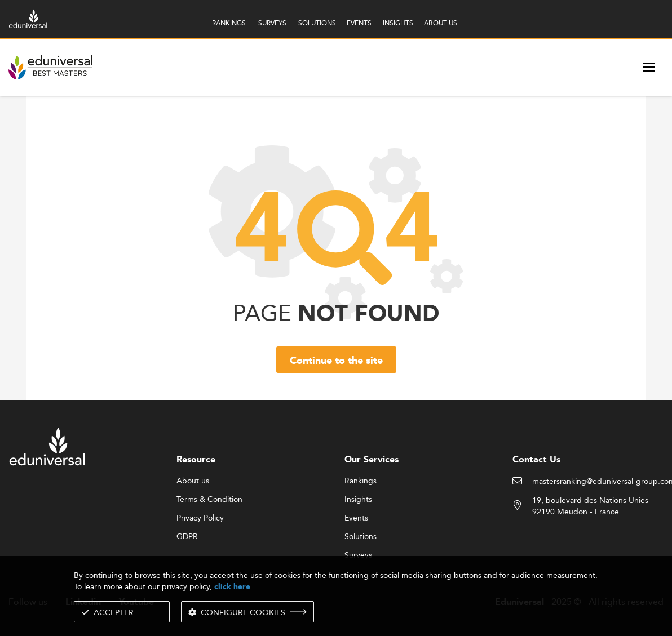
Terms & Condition (209, 500)
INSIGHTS (398, 23)
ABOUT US (441, 23)
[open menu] (649, 67)
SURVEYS (272, 23)
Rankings (361, 481)
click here (232, 587)
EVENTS (359, 23)
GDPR (187, 537)
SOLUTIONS (317, 23)
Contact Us (536, 460)
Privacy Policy (200, 518)
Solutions (361, 537)
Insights (358, 500)
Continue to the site (336, 361)
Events (356, 518)
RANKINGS (229, 23)
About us (193, 481)
